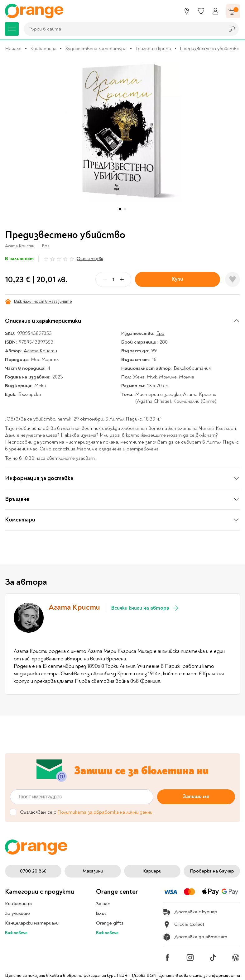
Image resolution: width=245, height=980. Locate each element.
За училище (17, 913)
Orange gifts (110, 923)
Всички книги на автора (145, 608)
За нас (103, 904)
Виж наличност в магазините (38, 302)
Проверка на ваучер (212, 871)
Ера (46, 246)
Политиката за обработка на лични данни (105, 812)
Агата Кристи (20, 246)
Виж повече (16, 933)
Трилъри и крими (153, 49)
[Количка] (233, 11)
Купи (178, 279)
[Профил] (215, 11)
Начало (13, 49)
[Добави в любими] (233, 279)
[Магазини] (187, 11)
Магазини (93, 871)
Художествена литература (96, 49)
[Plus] (122, 279)
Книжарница (43, 49)
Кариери (152, 871)
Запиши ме (196, 796)
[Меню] (12, 29)
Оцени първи (90, 259)
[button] (120, 209)
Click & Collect (184, 925)
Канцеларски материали (32, 923)
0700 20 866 (33, 871)
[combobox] (123, 29)
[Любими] (201, 11)
